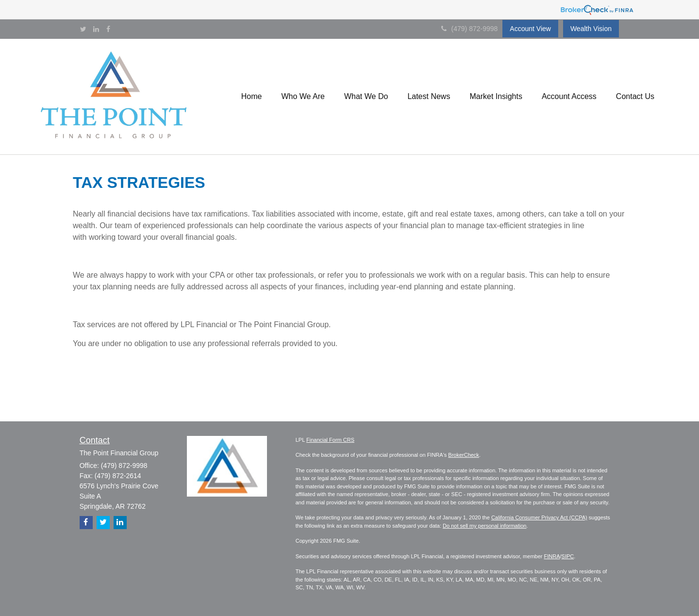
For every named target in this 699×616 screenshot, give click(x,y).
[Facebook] (108, 29)
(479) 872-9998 (470, 29)
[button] (252, 97)
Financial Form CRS (330, 440)
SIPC (568, 556)
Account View (530, 29)
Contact (95, 440)
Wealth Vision (591, 29)
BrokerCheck (464, 455)
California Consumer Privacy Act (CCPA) (539, 517)
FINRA (552, 556)
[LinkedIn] (96, 29)
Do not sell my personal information (484, 526)
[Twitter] (83, 29)
